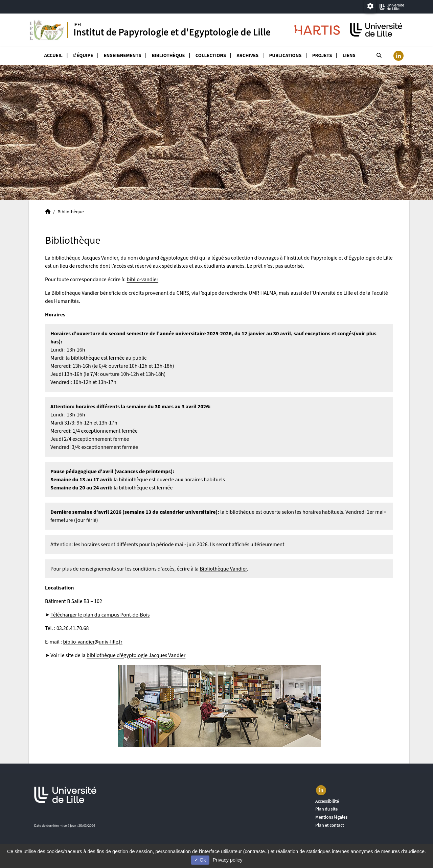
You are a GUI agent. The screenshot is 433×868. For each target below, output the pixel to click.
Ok (200, 860)
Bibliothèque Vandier (223, 569)
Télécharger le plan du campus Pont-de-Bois (100, 615)
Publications (285, 56)
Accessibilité (327, 801)
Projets (322, 56)
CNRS (183, 293)
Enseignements (123, 56)
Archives (247, 56)
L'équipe (83, 56)
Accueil (53, 56)
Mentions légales (331, 817)
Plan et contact (330, 825)
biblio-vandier (143, 280)
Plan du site (326, 809)
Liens (349, 56)
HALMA (268, 293)
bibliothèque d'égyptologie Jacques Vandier (136, 655)
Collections (211, 56)
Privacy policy (228, 860)
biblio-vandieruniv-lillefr (93, 642)
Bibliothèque (168, 56)
